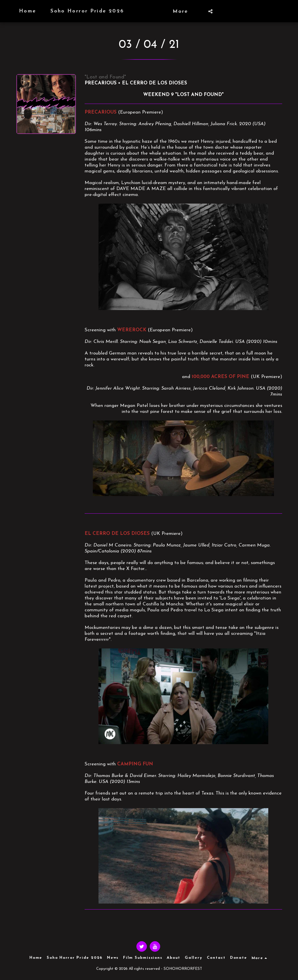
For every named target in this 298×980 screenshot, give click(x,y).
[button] (222, 11)
